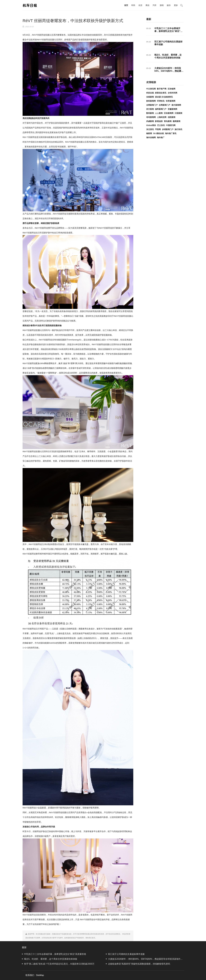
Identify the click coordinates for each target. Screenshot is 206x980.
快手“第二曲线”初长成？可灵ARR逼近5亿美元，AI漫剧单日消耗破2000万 (58, 964)
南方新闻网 (176, 105)
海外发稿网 (151, 137)
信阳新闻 (172, 117)
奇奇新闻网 (151, 117)
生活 (140, 5)
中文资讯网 (151, 89)
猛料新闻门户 (161, 109)
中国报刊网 (171, 125)
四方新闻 (150, 109)
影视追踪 (159, 121)
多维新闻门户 (168, 129)
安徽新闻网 (172, 109)
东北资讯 (150, 129)
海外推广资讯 (171, 133)
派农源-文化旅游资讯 (164, 97)
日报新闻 (178, 113)
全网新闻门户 (152, 105)
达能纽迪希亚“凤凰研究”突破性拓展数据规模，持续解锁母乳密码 (138, 964)
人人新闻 (159, 113)
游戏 (162, 5)
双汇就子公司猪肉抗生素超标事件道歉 (125, 954)
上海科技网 (162, 117)
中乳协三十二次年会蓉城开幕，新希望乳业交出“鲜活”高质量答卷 (168, 31)
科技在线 (150, 93)
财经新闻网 (151, 101)
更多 (176, 5)
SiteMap (40, 975)
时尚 (133, 5)
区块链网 (172, 89)
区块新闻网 (169, 113)
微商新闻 (177, 121)
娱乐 (169, 5)
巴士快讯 (161, 125)
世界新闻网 (171, 101)
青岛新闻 (168, 121)
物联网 (149, 133)
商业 (147, 5)
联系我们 (30, 975)
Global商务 (151, 125)
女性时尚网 (172, 93)
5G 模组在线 (158, 133)
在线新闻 (150, 97)
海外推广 (161, 137)
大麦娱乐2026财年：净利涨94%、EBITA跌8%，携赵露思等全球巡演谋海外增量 (169, 71)
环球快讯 (161, 101)
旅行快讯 (178, 129)
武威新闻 (150, 121)
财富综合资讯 (161, 93)
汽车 (154, 5)
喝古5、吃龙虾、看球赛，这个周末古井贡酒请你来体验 (50, 959)
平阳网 (158, 129)
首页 (126, 5)
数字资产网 (162, 89)
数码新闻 (150, 113)
